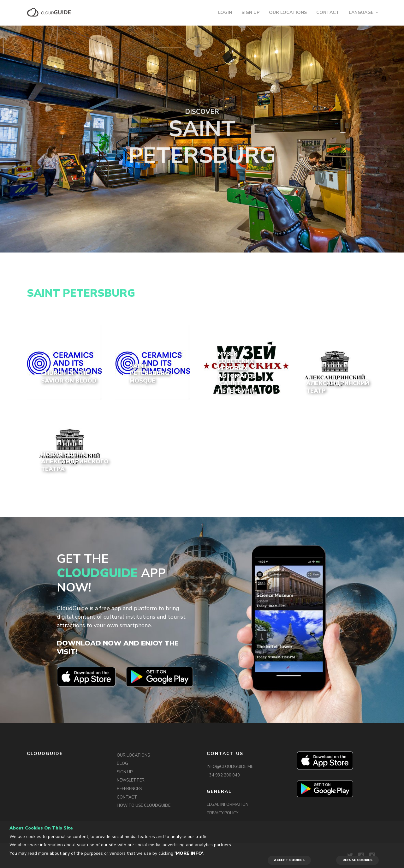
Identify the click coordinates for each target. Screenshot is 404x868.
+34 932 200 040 (223, 775)
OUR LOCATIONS (288, 12)
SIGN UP (250, 12)
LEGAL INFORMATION (228, 805)
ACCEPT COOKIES (289, 860)
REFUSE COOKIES (357, 860)
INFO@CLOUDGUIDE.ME (230, 767)
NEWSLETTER (131, 780)
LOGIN (225, 12)
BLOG (122, 764)
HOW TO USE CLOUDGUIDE (144, 806)
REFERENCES (129, 789)
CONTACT (328, 12)
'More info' (189, 853)
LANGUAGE (361, 12)
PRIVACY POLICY (223, 813)
